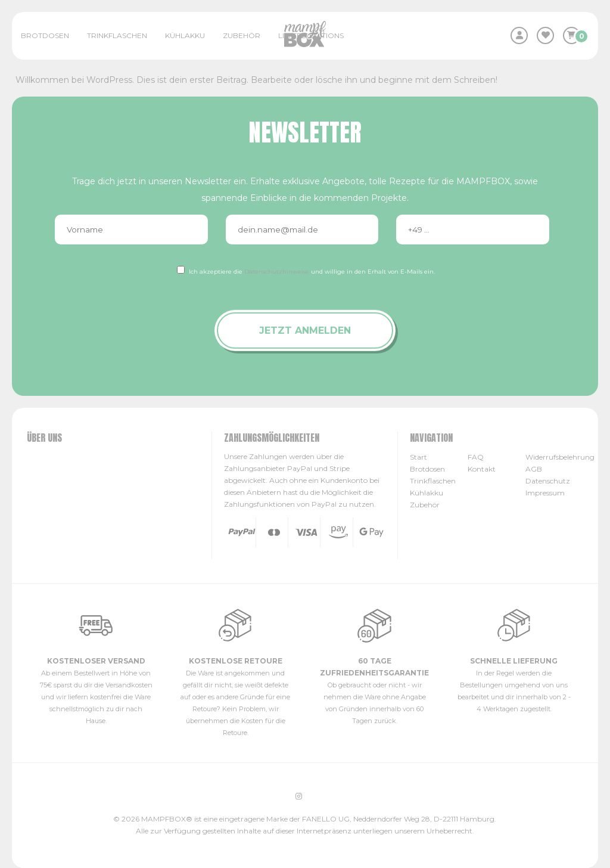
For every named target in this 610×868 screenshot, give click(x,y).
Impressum (545, 493)
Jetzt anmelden (305, 331)
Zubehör (242, 35)
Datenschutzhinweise (277, 272)
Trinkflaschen (117, 35)
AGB (534, 469)
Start (418, 457)
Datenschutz (548, 481)
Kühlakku (185, 35)
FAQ (476, 457)
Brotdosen (45, 35)
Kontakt (482, 469)
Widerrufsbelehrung (560, 457)
